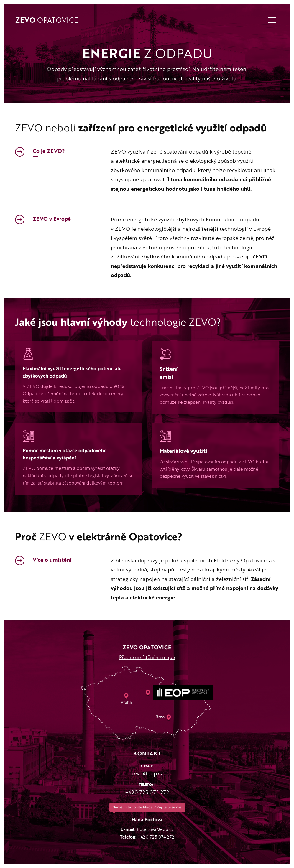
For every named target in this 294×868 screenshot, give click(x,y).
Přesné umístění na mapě (147, 657)
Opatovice (47, 20)
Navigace (272, 20)
